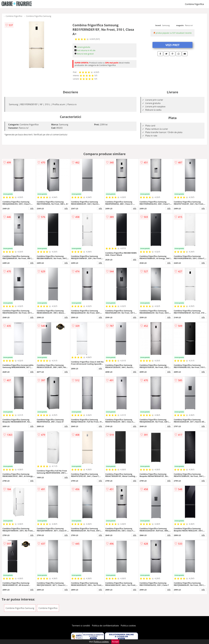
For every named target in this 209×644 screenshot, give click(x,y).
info (32, 208)
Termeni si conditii (81, 626)
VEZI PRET (172, 45)
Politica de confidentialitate (105, 626)
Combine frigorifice (194, 4)
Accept (115, 642)
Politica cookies (128, 626)
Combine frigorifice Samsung (39, 16)
